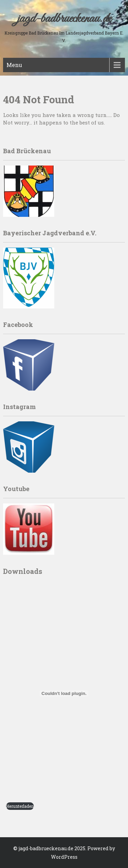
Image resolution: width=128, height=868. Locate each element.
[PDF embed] (64, 694)
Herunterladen (20, 806)
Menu (14, 65)
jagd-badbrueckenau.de (64, 19)
